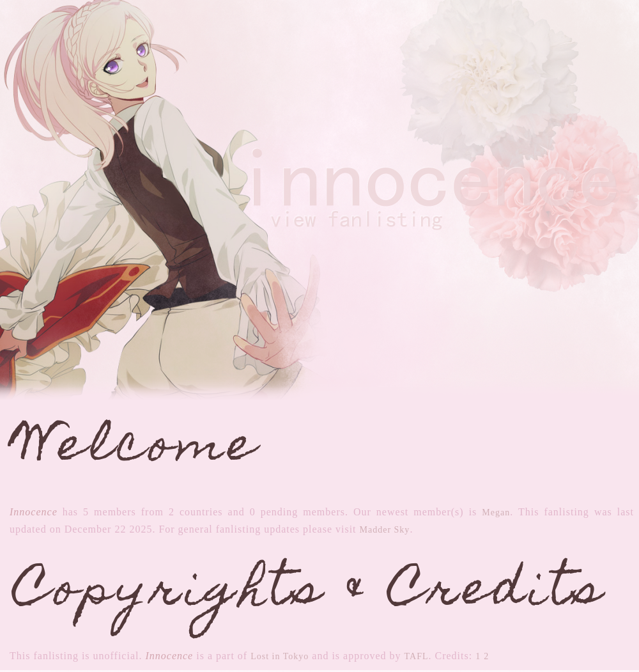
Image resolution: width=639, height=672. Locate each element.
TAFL (417, 656)
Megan (496, 512)
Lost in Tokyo (280, 656)
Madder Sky (385, 530)
